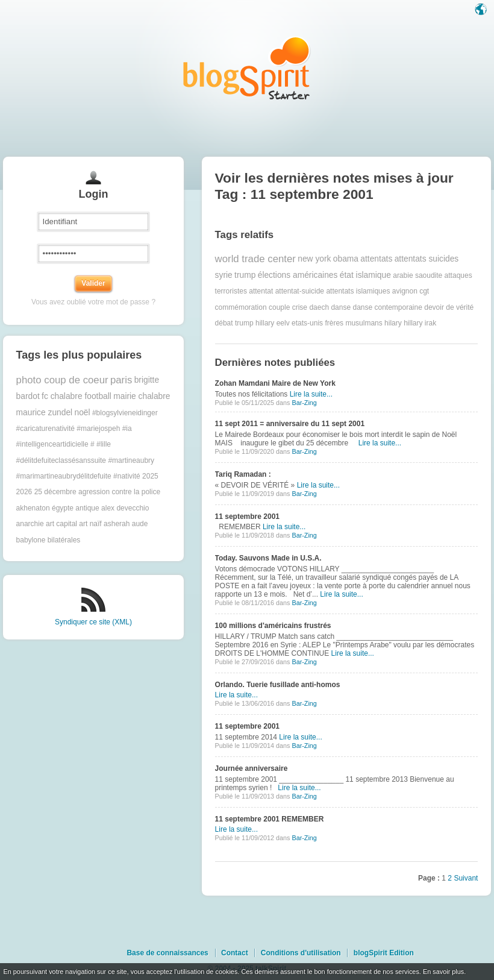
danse (341, 307)
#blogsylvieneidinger (125, 413)
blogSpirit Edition (384, 953)
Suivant (466, 878)
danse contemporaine (387, 307)
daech (319, 307)
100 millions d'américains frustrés (273, 626)
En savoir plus (443, 972)
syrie (224, 275)
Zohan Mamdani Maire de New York (275, 383)
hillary (413, 323)
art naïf (90, 524)
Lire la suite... (311, 394)
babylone (31, 540)
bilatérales (64, 540)
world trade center (255, 259)
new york (314, 259)
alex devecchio (125, 508)
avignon (405, 291)
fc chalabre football (77, 396)
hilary (393, 323)
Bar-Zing (304, 403)
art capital (61, 524)
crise (300, 307)
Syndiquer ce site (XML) (93, 622)
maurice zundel (45, 413)
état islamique (365, 275)
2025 (150, 476)
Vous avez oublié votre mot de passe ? (93, 302)
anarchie (30, 524)
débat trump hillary (245, 323)
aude (140, 524)
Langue (482, 10)
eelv (283, 323)
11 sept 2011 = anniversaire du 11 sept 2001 (290, 424)
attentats (376, 259)
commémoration (241, 307)
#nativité (127, 476)
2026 (24, 492)
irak (430, 323)
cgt (424, 291)
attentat (261, 291)
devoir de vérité (449, 307)
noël (83, 413)
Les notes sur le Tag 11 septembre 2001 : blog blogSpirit (247, 68)
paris (121, 380)
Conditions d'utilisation (301, 953)
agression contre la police (119, 492)
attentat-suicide (300, 291)
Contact (235, 953)
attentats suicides (427, 259)
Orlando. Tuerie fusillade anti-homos (278, 685)
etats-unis (307, 323)
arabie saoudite (417, 275)
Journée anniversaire (252, 768)
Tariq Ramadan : (243, 474)
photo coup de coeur (62, 380)
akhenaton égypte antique (58, 508)
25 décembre (55, 492)
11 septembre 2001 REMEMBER (270, 819)
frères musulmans (353, 323)
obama (346, 259)
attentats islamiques (358, 291)
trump (245, 275)
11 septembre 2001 (247, 517)
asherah (117, 524)
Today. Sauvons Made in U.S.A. (268, 558)
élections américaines (298, 275)
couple (279, 307)
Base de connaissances (167, 953)
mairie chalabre (142, 396)
